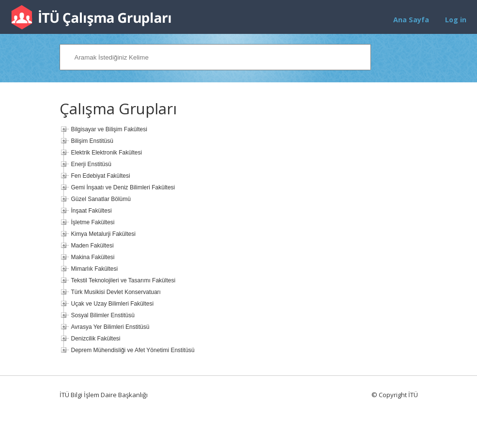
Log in (456, 20)
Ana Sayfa (411, 20)
